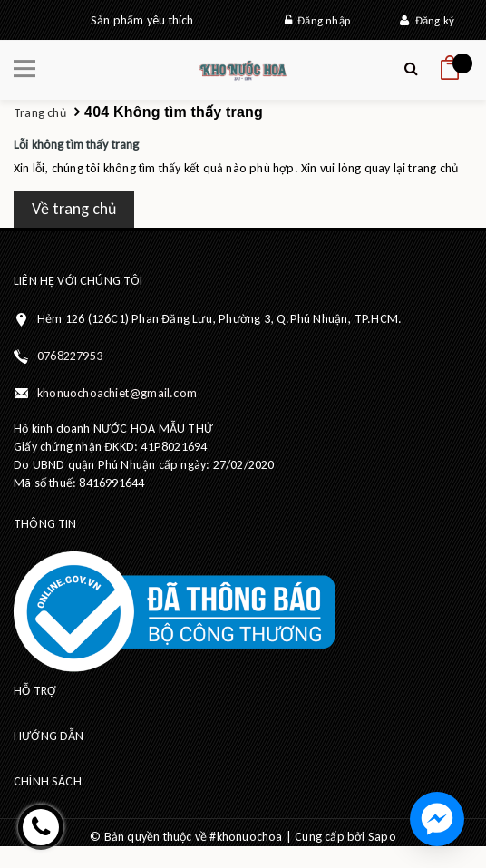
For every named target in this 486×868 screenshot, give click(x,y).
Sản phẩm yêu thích (142, 20)
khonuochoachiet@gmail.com (117, 393)
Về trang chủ (74, 209)
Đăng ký (427, 20)
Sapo (382, 837)
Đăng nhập (317, 20)
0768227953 (70, 356)
